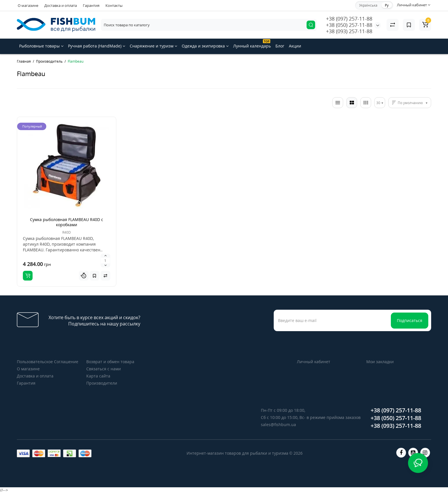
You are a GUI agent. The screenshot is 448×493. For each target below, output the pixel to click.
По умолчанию (410, 103)
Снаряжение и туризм (153, 46)
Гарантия (91, 5)
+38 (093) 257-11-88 (349, 31)
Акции (295, 46)
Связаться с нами (104, 369)
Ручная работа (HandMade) (97, 46)
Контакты (114, 5)
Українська (368, 5)
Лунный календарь (252, 44)
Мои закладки (380, 362)
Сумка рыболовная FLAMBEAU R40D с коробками (67, 222)
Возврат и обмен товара (110, 362)
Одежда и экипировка (205, 46)
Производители (102, 383)
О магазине (28, 5)
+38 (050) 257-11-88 (349, 25)
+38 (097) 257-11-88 (349, 19)
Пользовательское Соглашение (48, 362)
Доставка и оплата (61, 5)
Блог (280, 46)
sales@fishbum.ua (278, 425)
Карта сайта (98, 376)
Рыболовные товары (41, 46)
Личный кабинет (314, 362)
